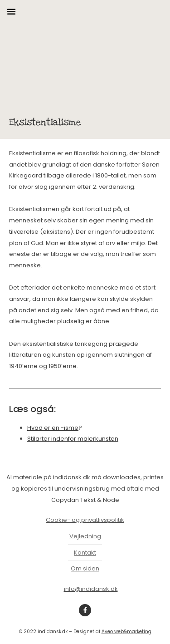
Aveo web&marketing (126, 632)
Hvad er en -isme (53, 428)
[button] (11, 11)
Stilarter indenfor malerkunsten (73, 439)
